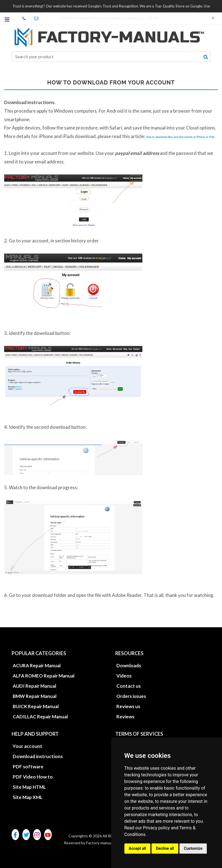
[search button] (206, 57)
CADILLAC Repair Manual (40, 717)
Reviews (125, 717)
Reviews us (128, 706)
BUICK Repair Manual (36, 706)
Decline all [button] (165, 848)
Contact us (129, 686)
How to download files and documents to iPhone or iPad (180, 137)
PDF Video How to (33, 777)
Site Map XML (28, 797)
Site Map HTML (29, 787)
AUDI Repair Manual (34, 686)
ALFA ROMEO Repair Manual (44, 676)
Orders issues (131, 696)
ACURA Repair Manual (37, 665)
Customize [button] (193, 848)
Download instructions (38, 756)
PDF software (28, 767)
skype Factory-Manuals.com (26, 18)
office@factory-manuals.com (39, 18)
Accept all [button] (138, 848)
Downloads (129, 665)
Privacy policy (156, 828)
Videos (124, 676)
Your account (28, 746)
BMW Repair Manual (35, 696)
